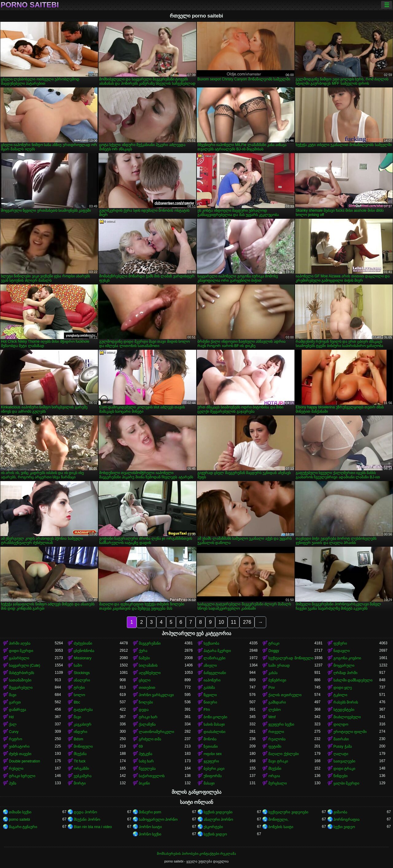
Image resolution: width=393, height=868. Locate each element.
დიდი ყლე (343, 688)
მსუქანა (80, 754)
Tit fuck (80, 761)
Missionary (82, 658)
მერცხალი (278, 783)
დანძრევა (18, 710)
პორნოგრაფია (346, 820)
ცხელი (145, 680)
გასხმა (209, 688)
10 (221, 622)
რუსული (16, 769)
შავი (13, 695)
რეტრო (16, 739)
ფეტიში (275, 746)
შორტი (80, 783)
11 (234, 622)
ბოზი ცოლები (215, 717)
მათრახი (341, 739)
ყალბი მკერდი (346, 783)
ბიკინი (144, 783)
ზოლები (146, 702)
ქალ (13, 724)
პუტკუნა (146, 754)
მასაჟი (209, 783)
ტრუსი (79, 688)
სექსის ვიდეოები (218, 812)
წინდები (340, 776)
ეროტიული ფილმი (350, 732)
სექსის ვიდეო (215, 834)
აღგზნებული (150, 673)
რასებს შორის (346, 702)
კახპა (273, 673)
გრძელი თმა (150, 739)
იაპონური (212, 680)
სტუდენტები (344, 710)
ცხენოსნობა (84, 651)
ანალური (82, 680)
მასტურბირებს (21, 673)
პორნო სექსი (150, 834)
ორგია (274, 776)
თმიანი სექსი (20, 812)
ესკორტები (213, 827)
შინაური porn (150, 812)
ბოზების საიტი (281, 827)
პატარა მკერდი (217, 651)
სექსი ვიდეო (344, 827)
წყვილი (210, 695)
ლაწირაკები (214, 658)
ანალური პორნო (218, 820)
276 (247, 622)
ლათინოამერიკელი (156, 732)
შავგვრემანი (150, 643)
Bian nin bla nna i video (93, 827)
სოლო (79, 695)
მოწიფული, (278, 820)
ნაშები (144, 658)
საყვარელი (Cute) (25, 665)
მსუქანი (275, 769)
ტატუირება (83, 710)
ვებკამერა (83, 776)
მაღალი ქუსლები (283, 754)
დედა (144, 710)
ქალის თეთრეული (285, 695)
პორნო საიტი (150, 827)
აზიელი (210, 665)
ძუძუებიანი (83, 643)
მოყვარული (344, 665)
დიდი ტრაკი (344, 769)
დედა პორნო (85, 812)
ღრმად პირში (345, 673)
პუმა (13, 783)
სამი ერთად (279, 665)
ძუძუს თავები (20, 754)
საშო (78, 665)
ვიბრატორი (19, 746)
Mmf (272, 717)
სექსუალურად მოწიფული (291, 658)
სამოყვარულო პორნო (158, 820)
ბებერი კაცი (214, 769)
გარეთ (15, 702)
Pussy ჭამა (343, 746)
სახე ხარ (146, 761)
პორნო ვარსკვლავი (156, 695)
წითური (210, 702)
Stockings (82, 673)
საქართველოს (152, 776)
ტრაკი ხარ (148, 717)
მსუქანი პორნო (87, 820)
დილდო (341, 724)
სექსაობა (211, 643)
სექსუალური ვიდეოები (288, 812)
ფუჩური (340, 643)
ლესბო (274, 710)
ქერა (143, 651)
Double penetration (24, 761)
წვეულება (147, 769)
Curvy (14, 732)
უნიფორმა (213, 776)
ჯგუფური (211, 761)
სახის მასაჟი (214, 724)
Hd (11, 717)
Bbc (77, 702)
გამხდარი (277, 702)
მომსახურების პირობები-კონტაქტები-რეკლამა (196, 854)
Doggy (274, 651)
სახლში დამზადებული (353, 680)
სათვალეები (344, 761)
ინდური (80, 732)
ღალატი (341, 754)
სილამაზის (148, 665)
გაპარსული (19, 658)
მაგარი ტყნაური (23, 827)
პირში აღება (20, 643)
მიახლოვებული (347, 717)
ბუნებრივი (277, 680)
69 (141, 746)
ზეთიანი (211, 746)
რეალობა (277, 739)
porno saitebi (30, 5)
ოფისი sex (213, 754)
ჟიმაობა (340, 812)
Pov (272, 688)
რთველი (276, 732)
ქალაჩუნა (147, 724)
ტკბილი (340, 695)
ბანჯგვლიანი (215, 673)
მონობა (210, 739)
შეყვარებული (21, 688)
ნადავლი (342, 651)
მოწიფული (83, 746)
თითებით (147, 688)
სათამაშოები (20, 680)
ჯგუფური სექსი (281, 724)
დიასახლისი (214, 732)
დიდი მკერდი (21, 651)
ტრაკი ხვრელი (22, 776)
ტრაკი (274, 643)
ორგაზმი (81, 769)
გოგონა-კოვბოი (347, 658)
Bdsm (78, 739)
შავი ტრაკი (278, 761)
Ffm (207, 710)
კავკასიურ (83, 724)
